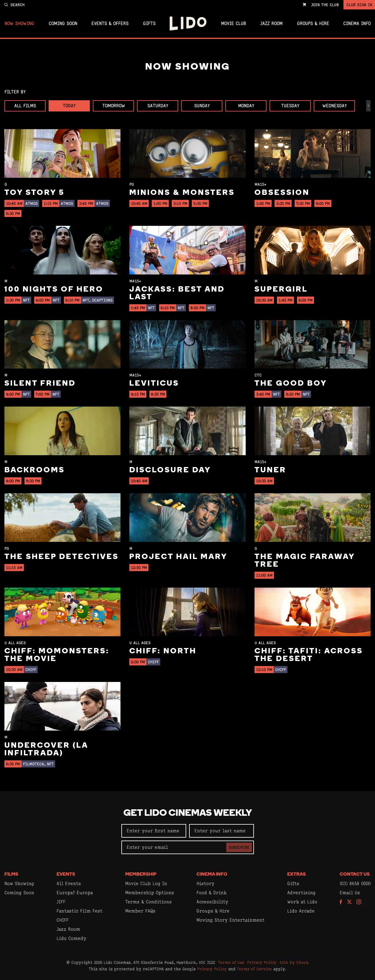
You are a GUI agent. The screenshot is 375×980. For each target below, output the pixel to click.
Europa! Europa (75, 893)
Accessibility (212, 902)
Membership (141, 874)
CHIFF (63, 920)
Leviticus (154, 384)
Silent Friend (40, 384)
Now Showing (19, 24)
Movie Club (233, 24)
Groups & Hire (313, 24)
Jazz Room (271, 24)
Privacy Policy (262, 962)
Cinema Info (357, 24)
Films (11, 874)
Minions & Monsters (182, 193)
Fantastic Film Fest (80, 911)
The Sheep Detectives (62, 557)
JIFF (61, 902)
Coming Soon (63, 24)
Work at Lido (302, 902)
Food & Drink (212, 893)
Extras (296, 874)
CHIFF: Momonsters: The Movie (57, 655)
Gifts (149, 24)
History (205, 883)
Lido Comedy (71, 938)
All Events (69, 883)
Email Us (350, 893)
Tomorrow (114, 106)
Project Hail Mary (178, 557)
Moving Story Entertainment (231, 920)
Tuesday (290, 106)
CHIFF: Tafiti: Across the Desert (309, 655)
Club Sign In (359, 5)
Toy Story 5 (34, 193)
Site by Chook (294, 962)
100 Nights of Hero (54, 290)
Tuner (270, 470)
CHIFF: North (163, 651)
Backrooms (35, 470)
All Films (25, 106)
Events (66, 874)
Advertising (301, 893)
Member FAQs (140, 911)
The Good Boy (291, 384)
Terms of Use (231, 962)
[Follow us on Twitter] (349, 902)
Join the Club (325, 5)
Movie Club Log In (146, 883)
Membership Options (150, 893)
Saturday (158, 106)
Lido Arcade (301, 911)
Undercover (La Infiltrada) (46, 750)
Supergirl (281, 290)
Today (69, 106)
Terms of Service (254, 969)
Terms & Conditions (148, 902)
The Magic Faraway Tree (305, 561)
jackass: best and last (177, 293)
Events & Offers (110, 24)
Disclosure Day (170, 470)
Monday (246, 106)
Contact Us (355, 874)
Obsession (282, 193)
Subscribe (239, 847)
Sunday (202, 106)
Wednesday (334, 106)
